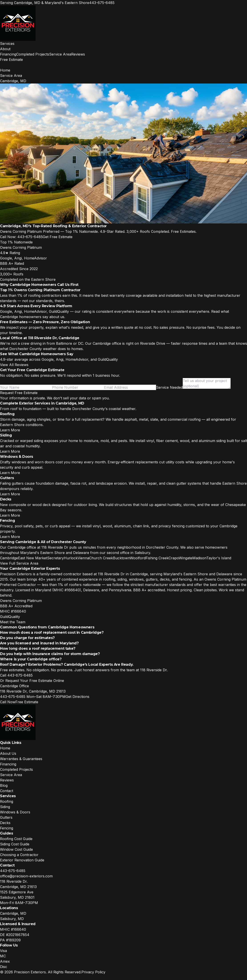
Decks (5, 823)
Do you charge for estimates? (27, 638)
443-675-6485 (102, 3)
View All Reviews (14, 365)
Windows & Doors (15, 812)
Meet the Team (13, 622)
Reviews (78, 54)
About (5, 49)
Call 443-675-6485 (16, 675)
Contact (7, 791)
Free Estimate (11, 60)
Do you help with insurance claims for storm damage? (50, 654)
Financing (8, 54)
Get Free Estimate (58, 237)
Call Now (8, 702)
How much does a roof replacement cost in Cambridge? (52, 632)
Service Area (60, 54)
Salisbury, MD (12, 919)
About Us (8, 753)
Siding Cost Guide (15, 844)
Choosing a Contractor (19, 855)
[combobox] (169, 387)
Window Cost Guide (16, 849)
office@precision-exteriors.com (26, 876)
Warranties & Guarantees (21, 759)
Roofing (7, 801)
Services (7, 44)
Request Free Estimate (19, 393)
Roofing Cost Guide (16, 839)
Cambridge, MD (13, 913)
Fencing (7, 828)
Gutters (6, 817)
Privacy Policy (93, 972)
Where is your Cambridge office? (31, 659)
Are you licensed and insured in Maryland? (39, 643)
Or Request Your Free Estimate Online (32, 681)
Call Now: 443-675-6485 (21, 237)
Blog (4, 785)
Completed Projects (33, 54)
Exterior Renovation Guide (22, 860)
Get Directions (77, 697)
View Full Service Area (19, 563)
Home (5, 70)
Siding (5, 807)
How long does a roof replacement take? (38, 648)
